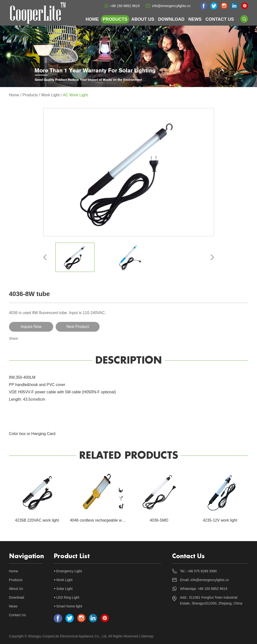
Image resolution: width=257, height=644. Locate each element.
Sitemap (147, 636)
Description (129, 360)
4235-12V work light (220, 520)
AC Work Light (76, 95)
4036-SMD (159, 520)
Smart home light (69, 606)
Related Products (128, 456)
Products (115, 19)
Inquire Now (30, 327)
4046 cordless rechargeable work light (103, 520)
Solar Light (65, 589)
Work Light (51, 95)
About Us (143, 19)
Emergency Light (69, 571)
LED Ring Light (68, 597)
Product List (72, 556)
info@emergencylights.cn (171, 6)
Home (92, 19)
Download (171, 19)
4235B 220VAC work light (37, 520)
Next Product (73, 327)
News (195, 19)
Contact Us (220, 19)
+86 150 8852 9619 (125, 6)
